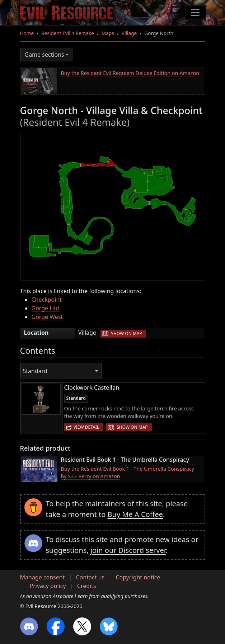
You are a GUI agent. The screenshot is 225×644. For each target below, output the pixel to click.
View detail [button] (86, 427)
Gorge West (47, 317)
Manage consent (43, 577)
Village (129, 33)
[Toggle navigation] (195, 13)
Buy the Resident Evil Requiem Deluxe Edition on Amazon (130, 73)
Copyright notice (138, 577)
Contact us (90, 577)
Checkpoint (47, 300)
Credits (87, 586)
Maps (108, 33)
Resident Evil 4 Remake (68, 33)
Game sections (44, 55)
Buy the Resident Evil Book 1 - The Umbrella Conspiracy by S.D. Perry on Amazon (128, 473)
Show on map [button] (126, 333)
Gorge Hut (46, 308)
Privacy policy (48, 586)
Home (27, 33)
